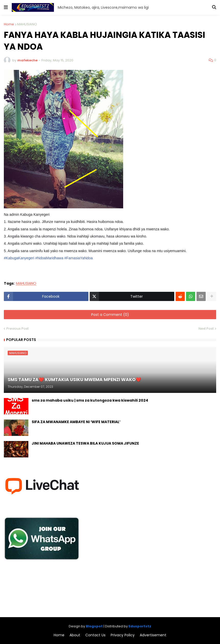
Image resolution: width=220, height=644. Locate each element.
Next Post (206, 329)
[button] (6, 7)
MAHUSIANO (27, 24)
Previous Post (18, 329)
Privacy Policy (123, 635)
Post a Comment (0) (110, 315)
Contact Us (95, 635)
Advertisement (153, 635)
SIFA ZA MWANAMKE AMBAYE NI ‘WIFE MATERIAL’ (76, 422)
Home (9, 24)
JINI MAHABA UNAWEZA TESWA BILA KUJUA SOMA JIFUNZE (85, 443)
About (75, 635)
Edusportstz (140, 626)
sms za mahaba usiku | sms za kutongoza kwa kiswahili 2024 (90, 400)
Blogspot (94, 626)
